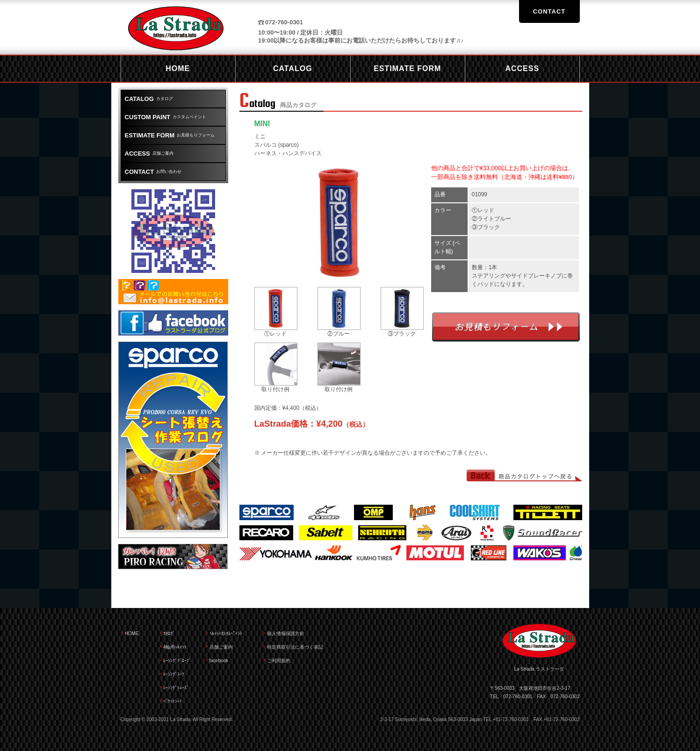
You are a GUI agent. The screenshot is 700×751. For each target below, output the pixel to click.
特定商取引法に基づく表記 (295, 647)
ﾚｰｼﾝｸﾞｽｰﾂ (174, 674)
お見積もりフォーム (506, 327)
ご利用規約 (279, 661)
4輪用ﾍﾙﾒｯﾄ (175, 647)
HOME (132, 633)
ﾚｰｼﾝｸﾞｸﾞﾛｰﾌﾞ (177, 661)
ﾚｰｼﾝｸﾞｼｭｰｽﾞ (176, 688)
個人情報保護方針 (286, 633)
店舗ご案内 (149, 154)
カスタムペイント (166, 117)
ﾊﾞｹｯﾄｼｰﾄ (173, 701)
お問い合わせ (153, 172)
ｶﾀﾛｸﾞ (169, 633)
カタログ (149, 99)
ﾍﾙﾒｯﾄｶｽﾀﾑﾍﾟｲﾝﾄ (226, 633)
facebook (219, 661)
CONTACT (549, 11)
